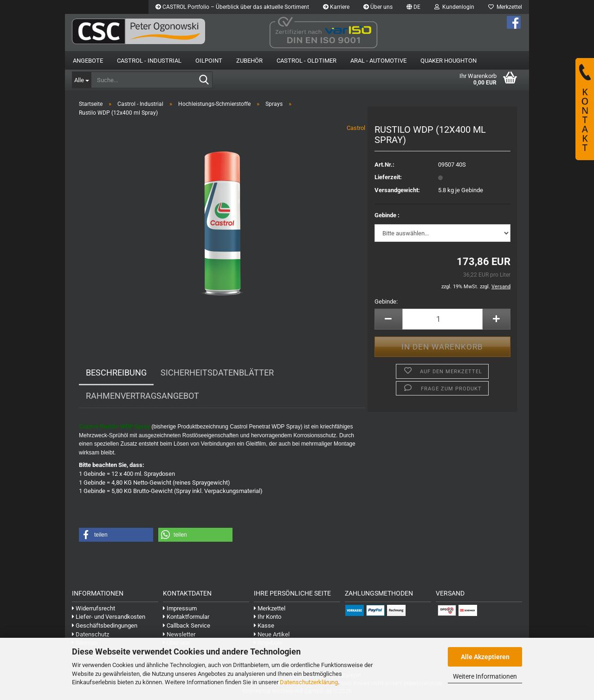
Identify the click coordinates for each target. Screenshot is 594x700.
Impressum (180, 608)
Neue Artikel (272, 634)
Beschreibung (116, 373)
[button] (413, 7)
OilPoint (209, 61)
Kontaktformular (186, 617)
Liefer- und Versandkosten (109, 617)
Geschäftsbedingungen (105, 625)
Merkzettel (505, 7)
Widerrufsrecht (94, 608)
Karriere (336, 7)
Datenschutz (90, 634)
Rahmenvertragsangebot (142, 396)
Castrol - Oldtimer (307, 61)
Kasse (264, 625)
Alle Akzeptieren (485, 657)
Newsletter (179, 634)
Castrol (356, 128)
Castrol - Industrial (149, 61)
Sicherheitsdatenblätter (217, 373)
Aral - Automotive (378, 61)
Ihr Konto (268, 617)
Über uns (378, 7)
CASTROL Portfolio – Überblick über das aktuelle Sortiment (232, 7)
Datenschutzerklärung (309, 682)
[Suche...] (81, 80)
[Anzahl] (442, 319)
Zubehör (249, 61)
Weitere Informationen (485, 676)
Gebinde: (386, 301)
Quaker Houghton (449, 61)
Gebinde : (387, 215)
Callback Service (187, 625)
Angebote (88, 61)
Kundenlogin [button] (454, 7)
